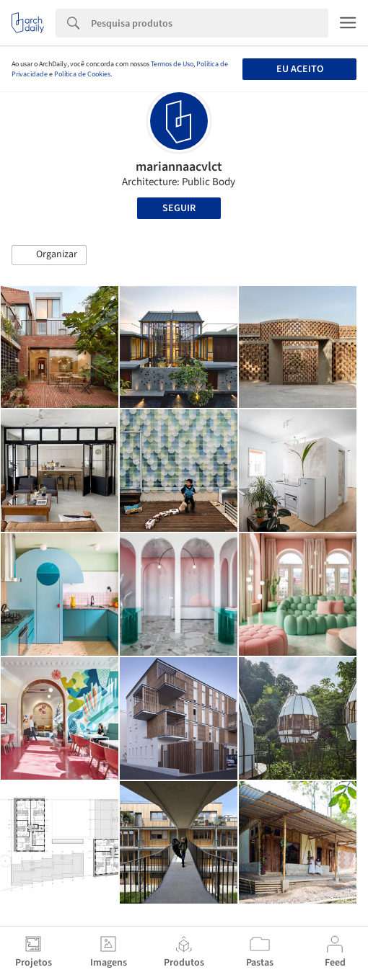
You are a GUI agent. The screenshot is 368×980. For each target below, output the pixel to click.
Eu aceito (300, 69)
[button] (49, 255)
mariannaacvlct (179, 167)
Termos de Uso (172, 64)
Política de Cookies (82, 74)
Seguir (179, 208)
